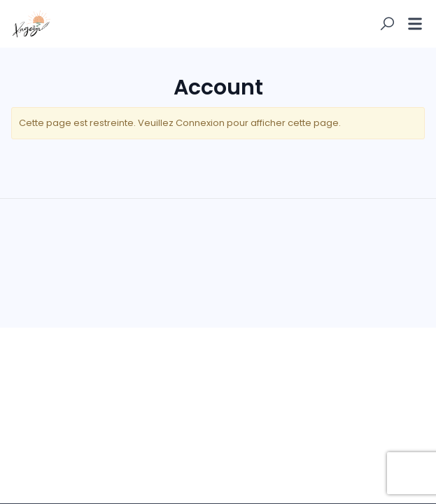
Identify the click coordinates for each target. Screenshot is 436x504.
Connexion (200, 123)
